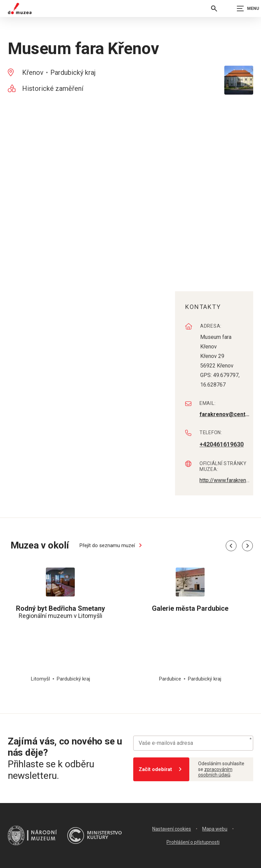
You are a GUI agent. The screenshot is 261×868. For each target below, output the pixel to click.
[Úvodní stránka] (20, 9)
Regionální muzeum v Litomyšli (60, 612)
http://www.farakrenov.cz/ (225, 480)
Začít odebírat (161, 769)
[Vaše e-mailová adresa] (193, 743)
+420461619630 (222, 444)
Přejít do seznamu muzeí (112, 545)
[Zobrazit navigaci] (244, 9)
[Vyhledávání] (214, 9)
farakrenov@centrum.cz (225, 414)
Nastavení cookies (172, 829)
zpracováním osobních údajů (215, 772)
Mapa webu (215, 829)
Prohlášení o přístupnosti (193, 842)
